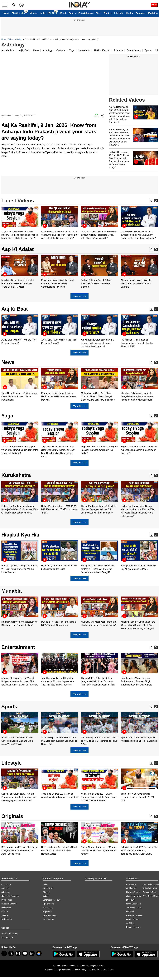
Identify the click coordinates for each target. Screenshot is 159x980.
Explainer (153, 13)
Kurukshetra (16, 475)
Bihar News (131, 884)
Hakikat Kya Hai (102, 50)
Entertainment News (52, 900)
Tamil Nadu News (134, 908)
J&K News (131, 923)
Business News (50, 915)
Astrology (19, 39)
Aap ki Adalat (8, 50)
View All (79, 296)
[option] (20, 223)
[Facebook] (4, 953)
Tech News (48, 908)
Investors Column (9, 904)
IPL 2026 (52, 13)
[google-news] (39, 953)
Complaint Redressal (10, 896)
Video (10, 39)
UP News (130, 912)
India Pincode (7, 937)
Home (6, 13)
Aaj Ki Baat (15, 309)
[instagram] (18, 953)
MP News (130, 900)
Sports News (48, 904)
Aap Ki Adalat (18, 249)
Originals (61, 50)
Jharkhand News (133, 896)
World (63, 13)
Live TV (5, 912)
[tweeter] (11, 953)
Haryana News (133, 892)
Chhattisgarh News (134, 915)
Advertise (5, 892)
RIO (105, 970)
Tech (99, 13)
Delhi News (131, 888)
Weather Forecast (9, 934)
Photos (108, 13)
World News (48, 888)
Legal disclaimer (63, 970)
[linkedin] (32, 953)
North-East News (134, 904)
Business (140, 13)
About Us (5, 888)
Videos (34, 13)
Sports (72, 13)
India (43, 13)
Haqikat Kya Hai (20, 535)
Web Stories (7, 919)
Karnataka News (133, 927)
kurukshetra (84, 50)
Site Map (49, 970)
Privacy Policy (80, 970)
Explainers (48, 912)
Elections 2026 (19, 13)
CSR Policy (94, 970)
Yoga (72, 50)
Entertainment (86, 13)
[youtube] (25, 953)
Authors (5, 915)
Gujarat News (132, 919)
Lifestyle (119, 13)
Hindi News (6, 908)
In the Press (7, 900)
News (3, 39)
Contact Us (6, 884)
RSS (112, 970)
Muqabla (118, 50)
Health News (48, 919)
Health (129, 13)
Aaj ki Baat (24, 50)
